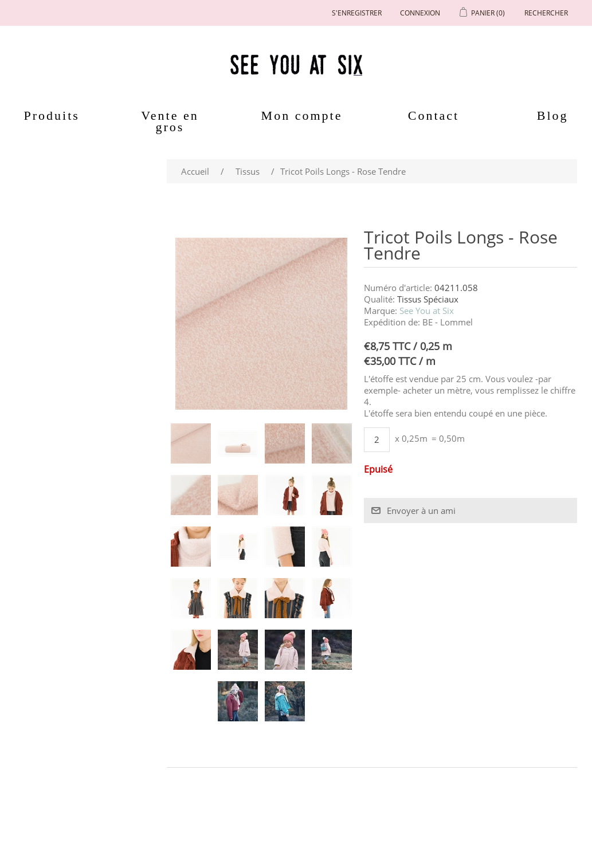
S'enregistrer (357, 13)
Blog (553, 115)
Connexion (420, 13)
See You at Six (427, 311)
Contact (434, 115)
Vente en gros (170, 121)
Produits (52, 115)
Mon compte (302, 115)
